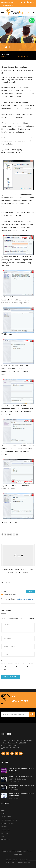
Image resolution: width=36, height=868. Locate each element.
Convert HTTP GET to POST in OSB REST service (18, 570)
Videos (4, 837)
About (3, 810)
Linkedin (31, 2)
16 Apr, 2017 (14, 572)
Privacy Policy (10, 862)
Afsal (4, 591)
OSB (8, 54)
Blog (3, 813)
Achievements (6, 817)
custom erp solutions (25, 599)
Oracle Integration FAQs (10, 820)
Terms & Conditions (24, 862)
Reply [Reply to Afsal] (30, 592)
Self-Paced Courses (8, 823)
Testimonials (6, 840)
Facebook (25, 2)
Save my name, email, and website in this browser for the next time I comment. (17, 667)
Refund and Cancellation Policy (17, 860)
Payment (4, 827)
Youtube (28, 2)
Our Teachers (6, 830)
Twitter (22, 2)
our (14, 696)
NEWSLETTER (20, 701)
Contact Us (5, 833)
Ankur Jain (7, 70)
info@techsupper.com (8, 2)
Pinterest (34, 2)
